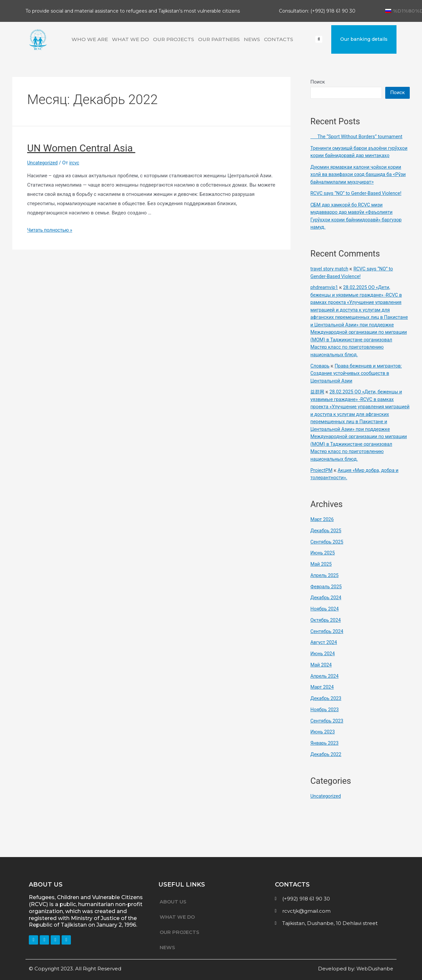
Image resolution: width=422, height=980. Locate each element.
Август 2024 (324, 650)
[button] (364, 39)
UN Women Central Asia (81, 148)
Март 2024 (323, 695)
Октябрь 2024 (326, 627)
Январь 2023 (325, 751)
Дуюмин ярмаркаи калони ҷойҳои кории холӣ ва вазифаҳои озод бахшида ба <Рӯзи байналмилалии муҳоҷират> (358, 182)
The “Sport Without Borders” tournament (359, 137)
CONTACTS (279, 39)
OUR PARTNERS (219, 39)
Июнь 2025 (323, 560)
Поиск (318, 82)
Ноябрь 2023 (325, 717)
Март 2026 (323, 527)
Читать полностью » (51, 230)
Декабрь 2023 (327, 706)
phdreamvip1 (325, 295)
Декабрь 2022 (327, 762)
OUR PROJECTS (174, 39)
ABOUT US (173, 902)
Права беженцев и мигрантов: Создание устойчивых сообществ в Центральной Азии (358, 381)
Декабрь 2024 (327, 605)
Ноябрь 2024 (325, 616)
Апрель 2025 (325, 583)
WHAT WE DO (131, 39)
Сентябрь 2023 (328, 728)
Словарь (320, 373)
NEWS (252, 39)
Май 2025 (321, 572)
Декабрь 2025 (327, 538)
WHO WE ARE (90, 39)
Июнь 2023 (323, 739)
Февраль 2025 (327, 594)
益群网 (318, 399)
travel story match (330, 276)
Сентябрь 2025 (328, 549)
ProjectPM (322, 478)
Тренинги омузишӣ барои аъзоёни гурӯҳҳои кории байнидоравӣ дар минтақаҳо (350, 156)
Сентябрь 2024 (328, 639)
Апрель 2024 (325, 683)
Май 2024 (321, 672)
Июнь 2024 (323, 661)
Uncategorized (43, 163)
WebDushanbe (374, 969)
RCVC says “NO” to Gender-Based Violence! (358, 201)
